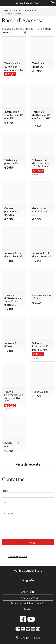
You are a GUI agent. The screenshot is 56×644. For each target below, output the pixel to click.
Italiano (36, 638)
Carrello (28, 592)
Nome (5, 491)
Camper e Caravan (11, 10)
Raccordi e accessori (12, 14)
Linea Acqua (28, 10)
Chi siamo (28, 609)
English (25, 638)
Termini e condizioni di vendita (28, 603)
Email (5, 502)
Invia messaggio (28, 542)
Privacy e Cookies (28, 598)
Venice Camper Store (28, 3)
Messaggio (7, 513)
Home (28, 586)
